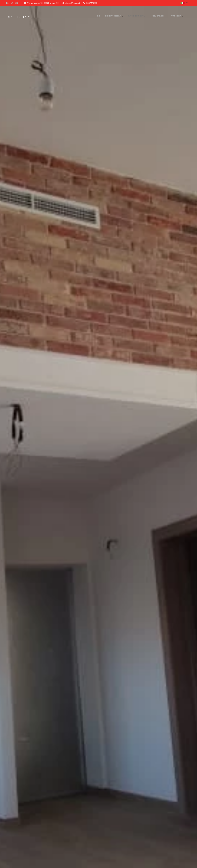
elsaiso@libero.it (72, 3)
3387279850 (92, 3)
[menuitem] (151, 16)
